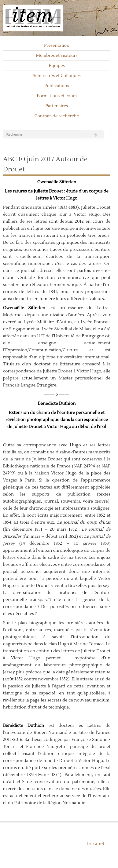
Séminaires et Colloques (57, 76)
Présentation (57, 46)
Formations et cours (57, 96)
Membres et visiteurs (57, 56)
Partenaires (57, 106)
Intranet (96, 844)
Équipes (57, 66)
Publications (57, 86)
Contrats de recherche (57, 116)
